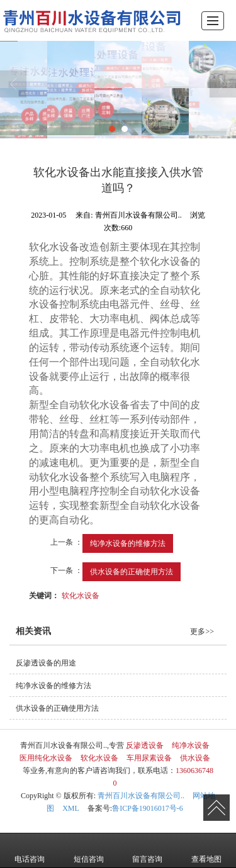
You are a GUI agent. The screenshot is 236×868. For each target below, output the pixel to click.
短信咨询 (89, 850)
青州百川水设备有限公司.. (141, 796)
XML (71, 808)
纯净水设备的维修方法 (128, 543)
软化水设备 (81, 596)
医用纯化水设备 (46, 758)
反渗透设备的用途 (46, 663)
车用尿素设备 (149, 758)
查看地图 (206, 850)
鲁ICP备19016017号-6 (148, 808)
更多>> (202, 632)
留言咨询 (147, 850)
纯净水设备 (191, 745)
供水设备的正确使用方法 (132, 572)
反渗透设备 (145, 745)
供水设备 (195, 758)
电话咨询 (30, 850)
